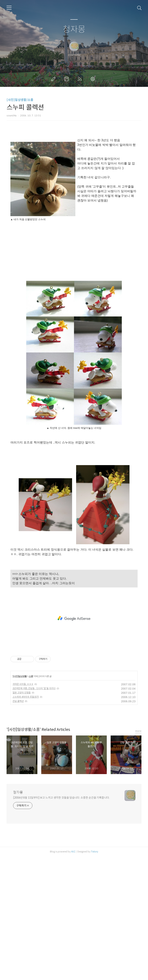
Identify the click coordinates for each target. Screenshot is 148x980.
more (138, 854)
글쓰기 (54, 79)
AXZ (73, 975)
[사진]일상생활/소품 (20, 100)
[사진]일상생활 (20, 800)
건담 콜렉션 (18, 825)
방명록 (67, 79)
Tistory (95, 975)
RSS (80, 79)
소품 (31, 800)
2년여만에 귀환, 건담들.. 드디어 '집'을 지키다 (34, 812)
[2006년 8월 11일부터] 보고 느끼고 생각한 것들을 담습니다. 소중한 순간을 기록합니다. (61, 921)
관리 (93, 79)
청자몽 (74, 29)
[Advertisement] (74, 167)
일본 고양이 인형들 (22, 816)
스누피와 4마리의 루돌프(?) (26, 820)
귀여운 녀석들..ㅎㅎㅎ (23, 808)
